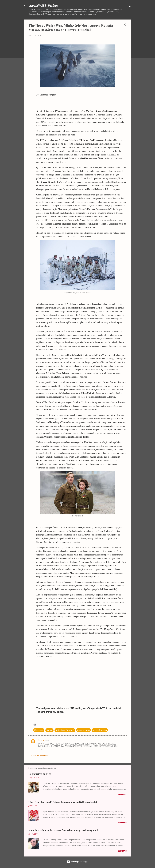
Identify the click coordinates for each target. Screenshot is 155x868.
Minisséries (39, 730)
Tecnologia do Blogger (78, 862)
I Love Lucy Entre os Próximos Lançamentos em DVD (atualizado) (63, 802)
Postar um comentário (40, 756)
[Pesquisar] (130, 7)
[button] (125, 25)
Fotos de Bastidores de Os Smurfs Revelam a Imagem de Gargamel (63, 830)
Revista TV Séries (44, 6)
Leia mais (122, 795)
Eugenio (41, 740)
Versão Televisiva (100, 730)
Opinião (49, 730)
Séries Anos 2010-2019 (65, 730)
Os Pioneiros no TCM (40, 774)
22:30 (40, 750)
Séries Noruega (83, 730)
